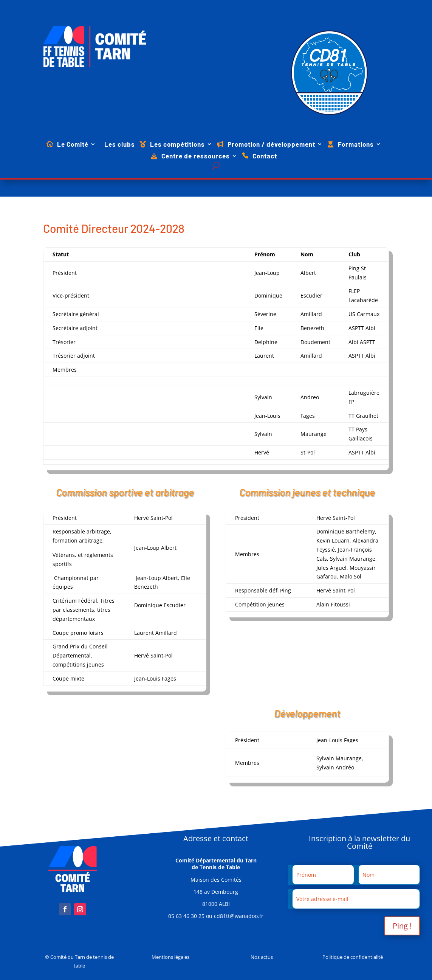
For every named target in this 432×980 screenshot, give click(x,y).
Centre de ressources (196, 156)
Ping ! (402, 926)
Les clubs (120, 145)
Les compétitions (177, 145)
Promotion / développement (271, 145)
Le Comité (73, 145)
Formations (356, 145)
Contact (265, 156)
